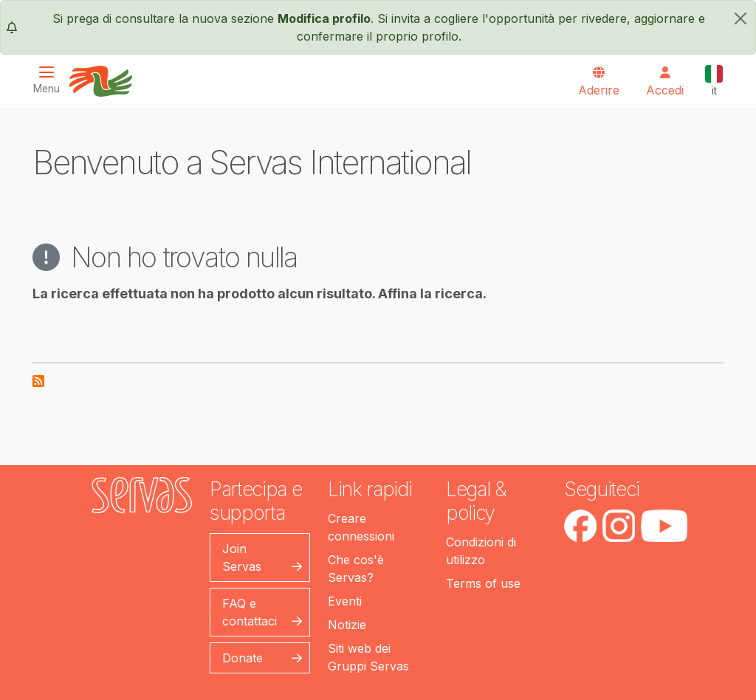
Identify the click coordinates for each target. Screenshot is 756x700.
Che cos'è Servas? (356, 569)
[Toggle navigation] (51, 80)
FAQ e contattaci (250, 612)
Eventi (345, 601)
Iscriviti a (38, 381)
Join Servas (242, 557)
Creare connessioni (361, 527)
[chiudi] (740, 18)
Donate (243, 658)
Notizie (347, 625)
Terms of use (483, 583)
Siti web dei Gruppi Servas (368, 657)
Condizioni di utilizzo (481, 551)
